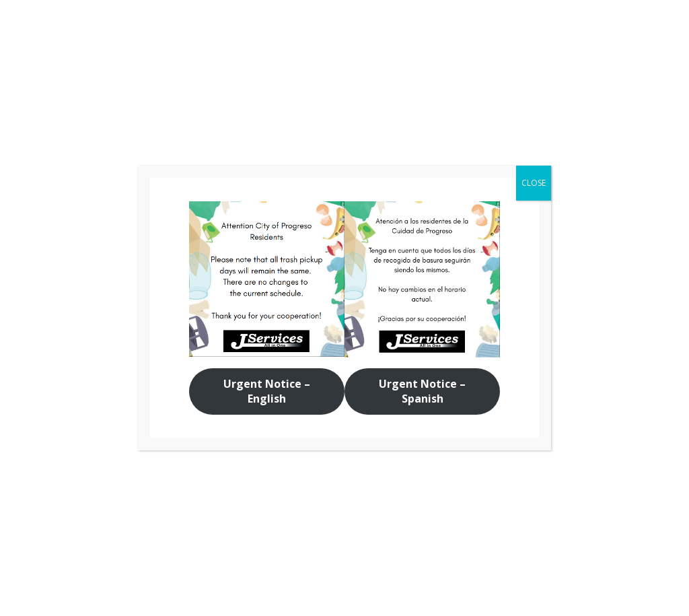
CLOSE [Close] (534, 183)
